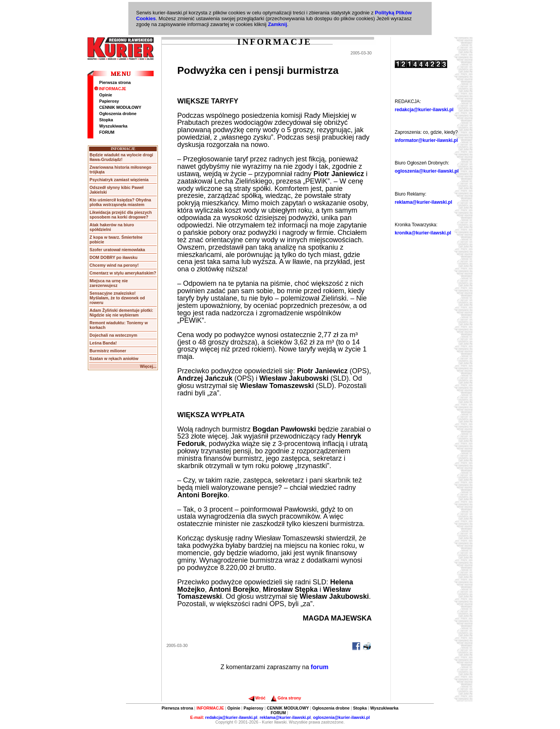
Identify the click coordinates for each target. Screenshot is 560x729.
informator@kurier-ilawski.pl (426, 140)
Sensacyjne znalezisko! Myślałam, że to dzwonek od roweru (117, 298)
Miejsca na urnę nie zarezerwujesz (108, 283)
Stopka (106, 120)
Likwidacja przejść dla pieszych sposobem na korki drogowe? (121, 215)
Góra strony (286, 698)
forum (319, 667)
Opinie (106, 95)
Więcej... (148, 366)
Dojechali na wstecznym (113, 335)
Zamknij (277, 24)
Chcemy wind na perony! (114, 265)
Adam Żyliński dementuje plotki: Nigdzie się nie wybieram (121, 313)
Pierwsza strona (115, 82)
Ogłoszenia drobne (118, 114)
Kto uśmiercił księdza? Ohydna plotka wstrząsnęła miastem (120, 202)
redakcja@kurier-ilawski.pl (424, 110)
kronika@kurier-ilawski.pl (423, 233)
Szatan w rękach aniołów (114, 358)
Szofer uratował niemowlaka (117, 250)
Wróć (257, 698)
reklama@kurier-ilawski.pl (423, 202)
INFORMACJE (110, 89)
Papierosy (109, 101)
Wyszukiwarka (113, 126)
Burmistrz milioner (108, 351)
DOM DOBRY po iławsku (113, 257)
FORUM (107, 132)
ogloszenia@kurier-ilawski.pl (427, 171)
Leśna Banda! (103, 343)
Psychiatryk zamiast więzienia (119, 180)
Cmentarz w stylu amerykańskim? (123, 273)
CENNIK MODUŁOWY (120, 107)
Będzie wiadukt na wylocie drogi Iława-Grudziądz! (121, 157)
